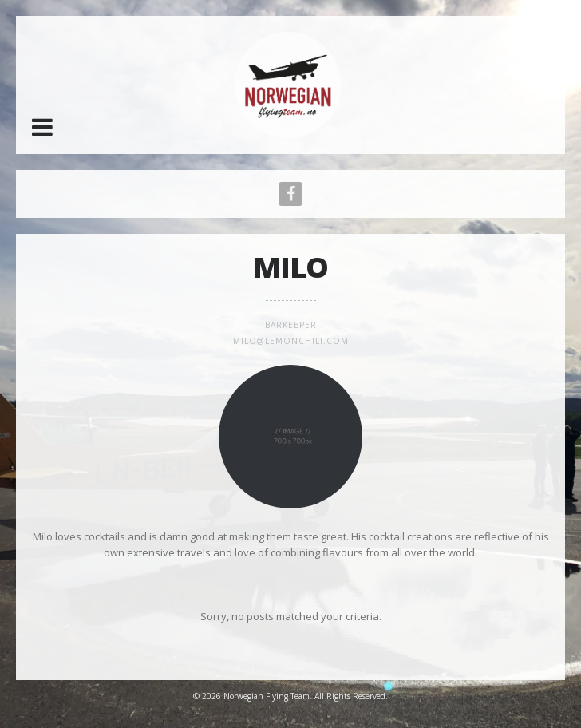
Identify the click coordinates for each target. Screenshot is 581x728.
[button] (42, 127)
